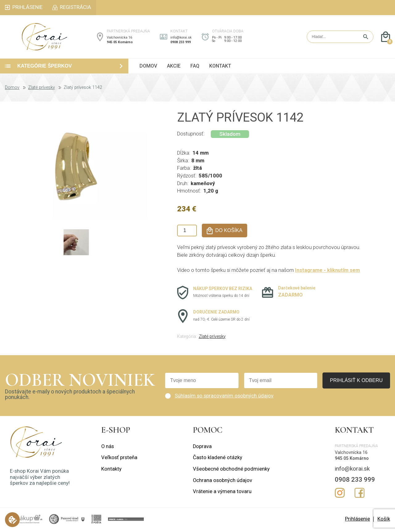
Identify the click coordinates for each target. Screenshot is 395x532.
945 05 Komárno (120, 43)
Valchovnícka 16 (119, 38)
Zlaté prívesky (42, 89)
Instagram (340, 495)
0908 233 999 (181, 43)
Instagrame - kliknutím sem (327, 272)
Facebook (360, 495)
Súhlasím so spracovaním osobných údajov (224, 398)
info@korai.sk (181, 38)
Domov (12, 89)
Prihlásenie (358, 521)
